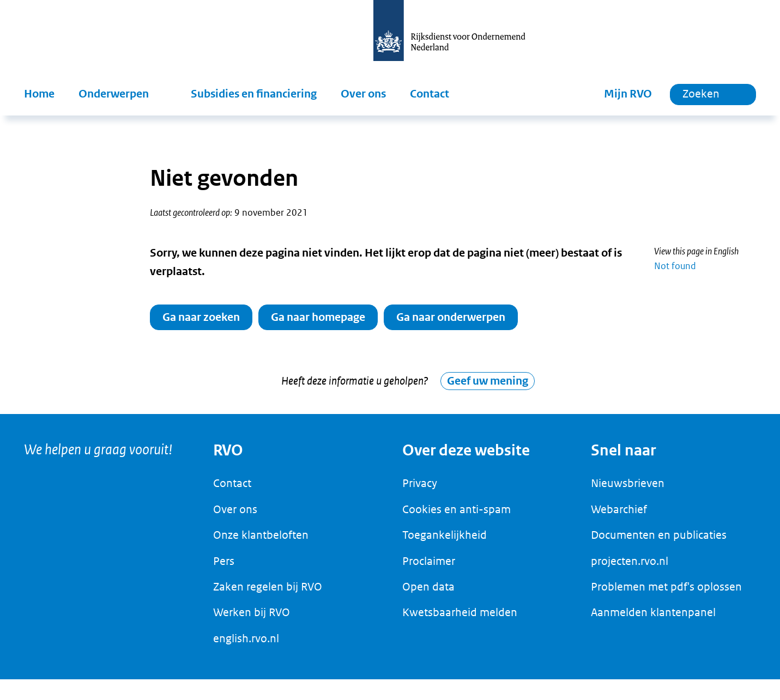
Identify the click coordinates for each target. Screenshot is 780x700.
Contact (430, 94)
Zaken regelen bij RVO (268, 592)
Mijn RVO (628, 94)
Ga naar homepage (318, 317)
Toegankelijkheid (445, 541)
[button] (123, 94)
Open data (428, 592)
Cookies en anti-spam (456, 515)
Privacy (420, 489)
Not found (675, 266)
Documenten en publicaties (659, 541)
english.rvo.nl (246, 644)
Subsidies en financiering (254, 94)
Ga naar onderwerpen (451, 317)
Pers (224, 567)
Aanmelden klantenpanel (653, 618)
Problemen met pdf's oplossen (666, 592)
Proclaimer (429, 567)
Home (39, 94)
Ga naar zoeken (201, 317)
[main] (390, 268)
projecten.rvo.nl (630, 567)
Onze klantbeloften (261, 541)
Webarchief (619, 515)
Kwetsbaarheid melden (460, 618)
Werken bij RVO (252, 618)
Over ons (363, 94)
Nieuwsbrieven (628, 489)
